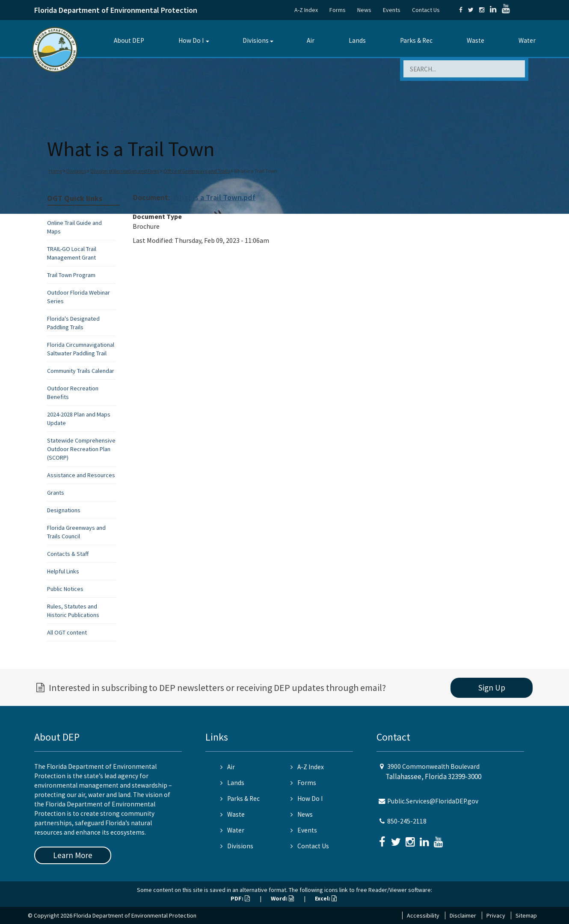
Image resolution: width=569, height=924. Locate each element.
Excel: (326, 898)
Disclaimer (463, 915)
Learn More (73, 855)
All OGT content (67, 632)
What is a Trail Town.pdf (214, 197)
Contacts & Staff (68, 554)
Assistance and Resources (81, 475)
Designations (64, 510)
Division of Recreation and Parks (125, 171)
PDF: (240, 898)
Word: (282, 898)
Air (311, 40)
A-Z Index (306, 10)
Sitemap (526, 915)
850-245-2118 (407, 821)
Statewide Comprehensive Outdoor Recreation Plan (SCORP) (81, 449)
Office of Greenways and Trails (197, 171)
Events (392, 10)
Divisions (256, 40)
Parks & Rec (416, 40)
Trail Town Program (71, 275)
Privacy (496, 915)
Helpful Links (63, 571)
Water (527, 40)
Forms (338, 10)
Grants (56, 493)
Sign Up (492, 688)
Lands (357, 40)
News (364, 10)
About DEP (129, 40)
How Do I (191, 40)
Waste (476, 40)
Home (55, 171)
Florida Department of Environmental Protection (116, 10)
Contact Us (426, 10)
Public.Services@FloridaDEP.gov (433, 801)
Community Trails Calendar (81, 371)
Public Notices (65, 589)
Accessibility (423, 915)
